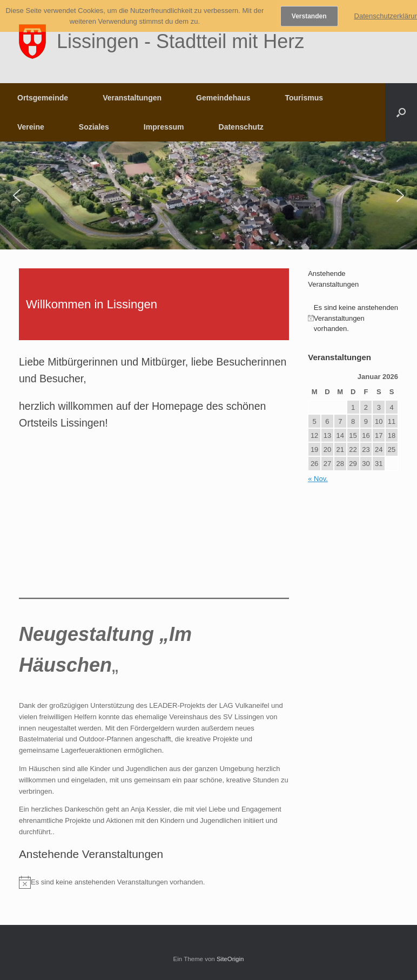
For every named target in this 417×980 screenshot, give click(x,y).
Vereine (31, 127)
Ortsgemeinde (43, 98)
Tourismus (304, 98)
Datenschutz (241, 127)
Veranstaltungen (132, 98)
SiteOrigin (230, 959)
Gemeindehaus (223, 98)
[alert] (154, 882)
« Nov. (318, 479)
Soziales (94, 127)
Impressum (164, 127)
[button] (401, 112)
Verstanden (309, 16)
